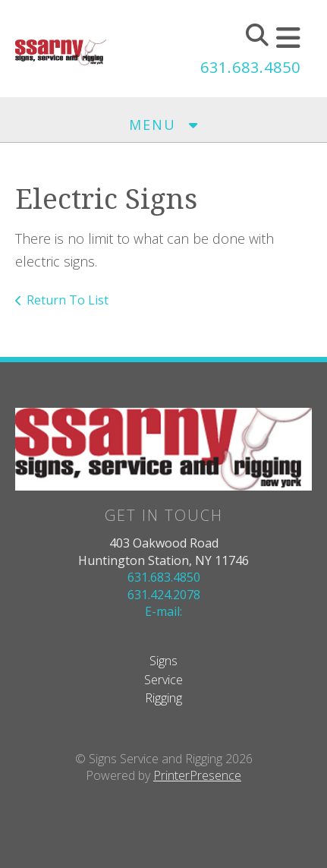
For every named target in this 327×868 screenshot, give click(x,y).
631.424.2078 (164, 595)
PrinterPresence (197, 775)
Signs (163, 661)
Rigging (163, 698)
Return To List (68, 300)
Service (163, 680)
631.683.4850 (250, 67)
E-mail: (163, 611)
